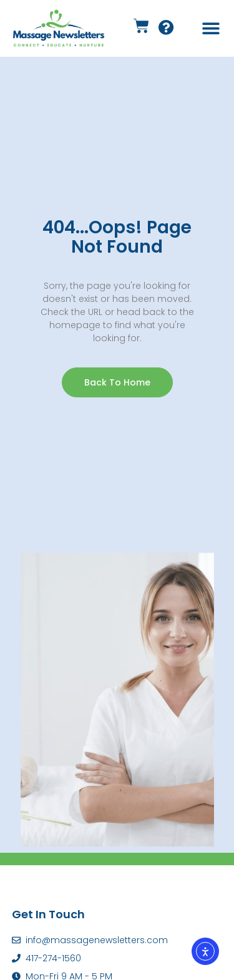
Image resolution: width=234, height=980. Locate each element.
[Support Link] (166, 30)
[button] (211, 28)
